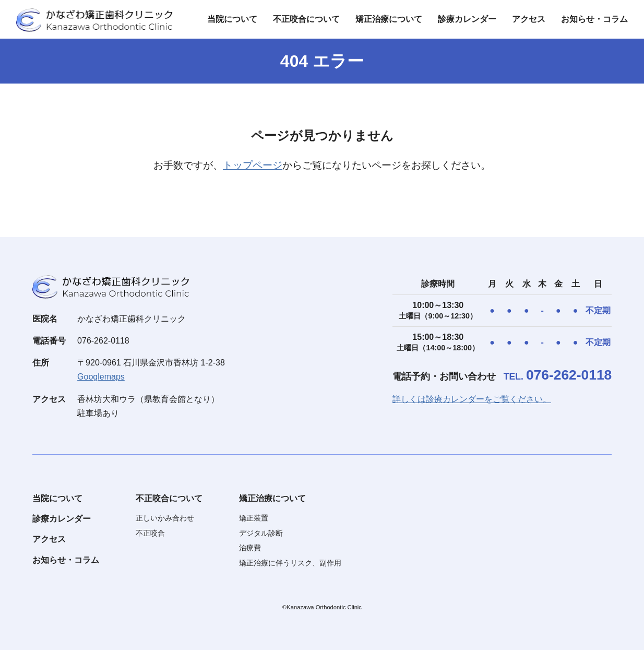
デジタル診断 (261, 533)
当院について (232, 19)
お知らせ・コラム (594, 19)
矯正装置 (254, 518)
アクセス (529, 19)
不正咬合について (306, 19)
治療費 (250, 548)
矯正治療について (389, 19)
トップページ (253, 165)
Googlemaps (101, 377)
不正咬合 (150, 533)
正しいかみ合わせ (165, 518)
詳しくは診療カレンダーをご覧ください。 (472, 399)
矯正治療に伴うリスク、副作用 (290, 563)
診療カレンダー (467, 19)
